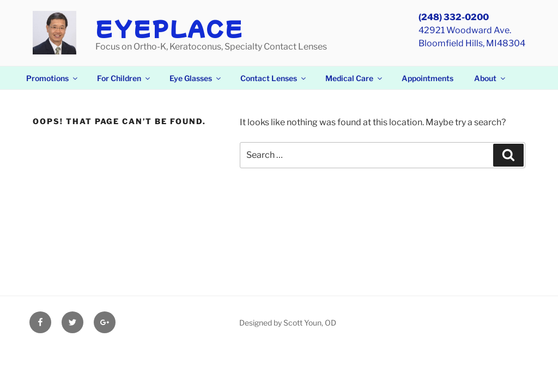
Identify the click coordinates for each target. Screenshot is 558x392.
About (490, 78)
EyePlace (169, 28)
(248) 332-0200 (454, 17)
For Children (124, 78)
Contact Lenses (274, 78)
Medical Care (354, 78)
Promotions (53, 78)
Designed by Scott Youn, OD (288, 323)
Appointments (427, 78)
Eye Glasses (196, 78)
